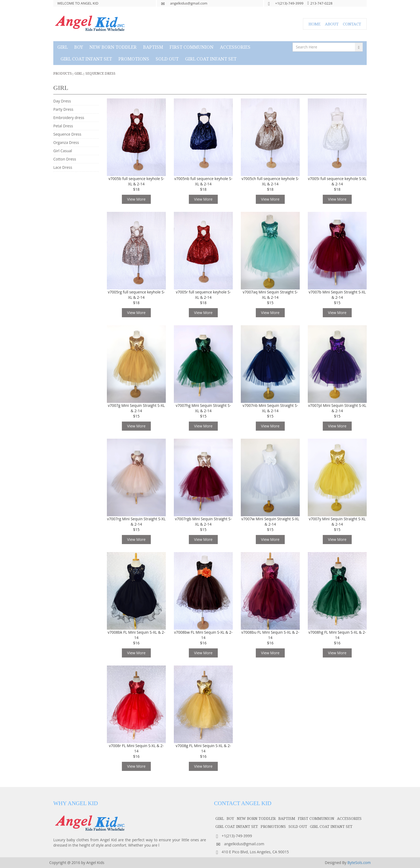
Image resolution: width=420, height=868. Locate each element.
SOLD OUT (167, 59)
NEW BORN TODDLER (113, 47)
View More (136, 199)
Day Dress (62, 101)
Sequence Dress (100, 73)
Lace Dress (63, 167)
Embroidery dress (69, 118)
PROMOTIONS (134, 59)
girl (63, 47)
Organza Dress (66, 142)
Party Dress (63, 109)
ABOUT (332, 24)
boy (79, 47)
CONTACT (352, 24)
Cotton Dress (65, 159)
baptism (153, 47)
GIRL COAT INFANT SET (86, 59)
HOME (315, 24)
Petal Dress (63, 126)
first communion (192, 47)
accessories (235, 47)
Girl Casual (63, 151)
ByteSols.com (359, 863)
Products (63, 73)
